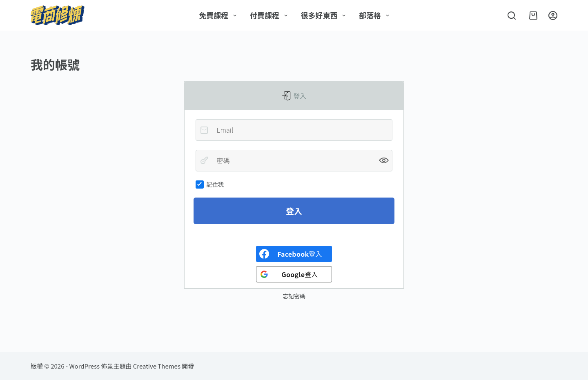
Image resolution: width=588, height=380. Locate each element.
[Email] (294, 130)
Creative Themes (157, 366)
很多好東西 (325, 15)
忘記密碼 (294, 296)
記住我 (210, 184)
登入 (299, 96)
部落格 (376, 15)
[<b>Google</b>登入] (294, 274)
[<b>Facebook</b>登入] (294, 254)
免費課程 (219, 15)
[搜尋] (512, 16)
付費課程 (270, 15)
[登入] (553, 16)
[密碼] (294, 160)
